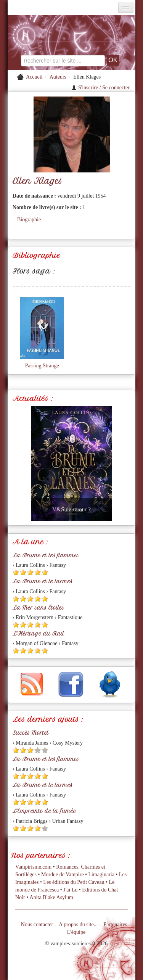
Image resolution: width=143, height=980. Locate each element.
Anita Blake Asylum (51, 897)
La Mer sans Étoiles (38, 608)
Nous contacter (37, 924)
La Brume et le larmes (43, 581)
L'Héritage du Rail (38, 634)
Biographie (29, 220)
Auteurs (58, 77)
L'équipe (76, 932)
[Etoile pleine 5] (45, 572)
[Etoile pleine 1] (16, 572)
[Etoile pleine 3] (30, 572)
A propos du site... (78, 924)
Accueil (34, 77)
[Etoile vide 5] (45, 750)
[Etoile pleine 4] (38, 572)
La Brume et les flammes (46, 555)
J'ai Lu (70, 890)
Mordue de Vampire (63, 875)
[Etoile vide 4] (38, 750)
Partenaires (115, 924)
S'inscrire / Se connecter (100, 88)
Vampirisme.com (33, 867)
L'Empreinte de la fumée (44, 811)
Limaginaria (101, 875)
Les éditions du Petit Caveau (74, 882)
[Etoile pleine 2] (23, 572)
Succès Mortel (31, 733)
